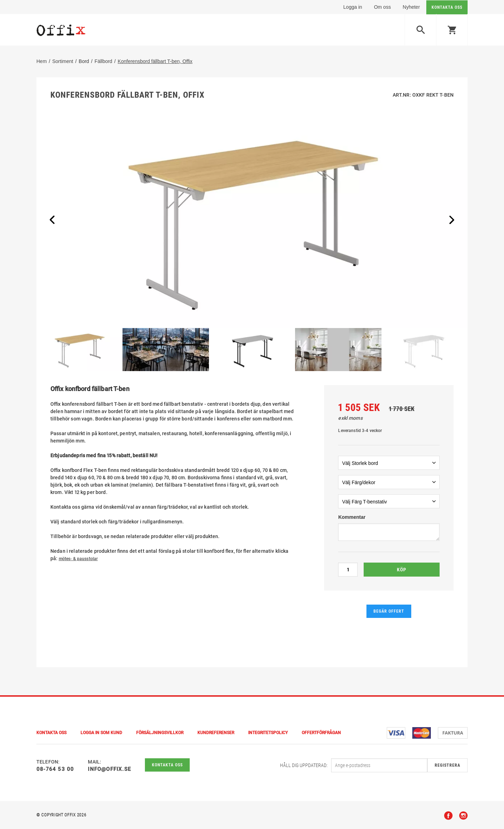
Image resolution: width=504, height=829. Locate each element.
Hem (42, 61)
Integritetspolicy (268, 733)
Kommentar (352, 517)
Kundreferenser (216, 733)
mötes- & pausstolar (78, 559)
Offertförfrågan (321, 733)
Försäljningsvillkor (160, 733)
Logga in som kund (101, 733)
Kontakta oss (167, 765)
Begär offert (389, 611)
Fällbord (103, 61)
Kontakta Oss (51, 733)
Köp (402, 570)
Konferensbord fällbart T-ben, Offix (155, 61)
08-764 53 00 (55, 769)
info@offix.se (109, 769)
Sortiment (63, 61)
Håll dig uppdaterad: (304, 765)
